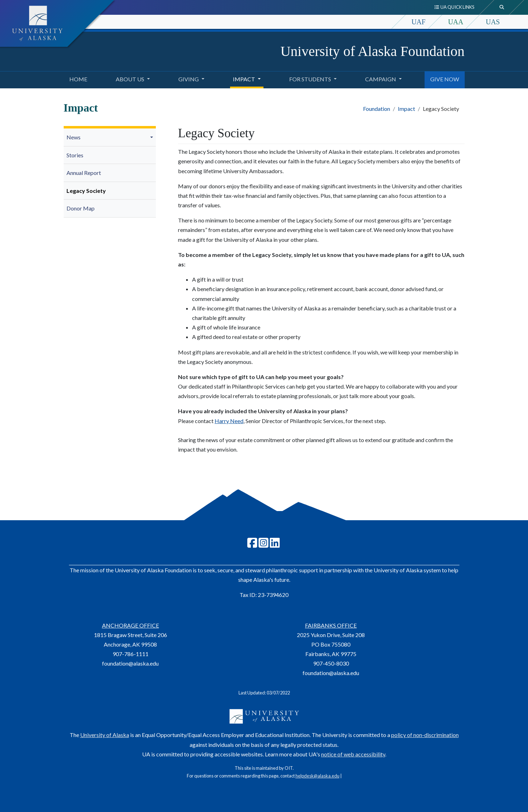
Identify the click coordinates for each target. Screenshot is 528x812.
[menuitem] (110, 137)
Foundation (377, 109)
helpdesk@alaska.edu (317, 776)
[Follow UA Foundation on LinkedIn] (275, 545)
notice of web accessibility (353, 754)
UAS (493, 22)
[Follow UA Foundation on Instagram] (263, 545)
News (74, 137)
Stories (75, 155)
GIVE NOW (443, 78)
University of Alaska (105, 735)
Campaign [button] (381, 79)
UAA (456, 22)
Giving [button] (189, 79)
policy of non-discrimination (425, 735)
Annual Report (84, 173)
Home (77, 78)
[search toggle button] (502, 7)
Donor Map (81, 208)
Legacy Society (86, 191)
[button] (153, 137)
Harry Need (229, 421)
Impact (406, 109)
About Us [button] (130, 79)
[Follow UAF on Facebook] (252, 545)
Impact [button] (244, 79)
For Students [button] (310, 79)
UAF (419, 22)
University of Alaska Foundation (372, 51)
